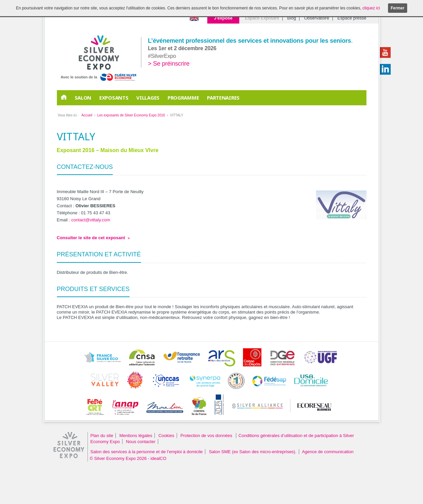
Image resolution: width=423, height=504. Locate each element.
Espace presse (352, 18)
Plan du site (102, 436)
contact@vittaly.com (91, 220)
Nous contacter (140, 442)
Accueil (87, 115)
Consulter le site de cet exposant (91, 238)
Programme (183, 98)
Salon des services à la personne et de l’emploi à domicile (147, 452)
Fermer (398, 8)
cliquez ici (371, 8)
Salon (83, 98)
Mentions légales (136, 436)
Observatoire (317, 18)
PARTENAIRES (223, 98)
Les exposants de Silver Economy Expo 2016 (131, 115)
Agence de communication (328, 452)
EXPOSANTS (114, 98)
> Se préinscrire (169, 64)
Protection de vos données (207, 436)
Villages (148, 98)
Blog (291, 18)
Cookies (166, 436)
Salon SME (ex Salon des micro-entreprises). (253, 452)
